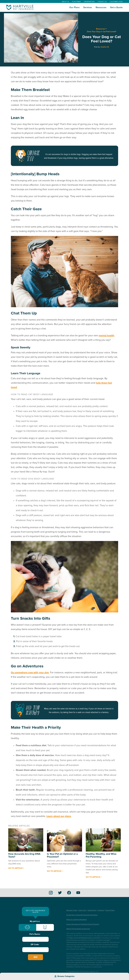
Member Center (72, 910)
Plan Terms (76, 2)
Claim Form (82, 910)
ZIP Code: (35, 944)
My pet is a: (35, 921)
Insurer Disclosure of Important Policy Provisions (83, 924)
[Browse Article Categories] (64, 976)
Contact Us (102, 2)
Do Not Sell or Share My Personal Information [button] (82, 915)
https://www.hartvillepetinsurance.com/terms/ (85, 938)
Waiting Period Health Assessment (78, 929)
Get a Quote (116, 7)
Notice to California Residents (77, 920)
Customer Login (116, 2)
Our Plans (74, 7)
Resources (101, 7)
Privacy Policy (110, 910)
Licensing (101, 910)
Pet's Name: (35, 934)
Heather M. (105, 47)
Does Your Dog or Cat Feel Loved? (102, 32)
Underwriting (89, 2)
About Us (65, 2)
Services (88, 7)
